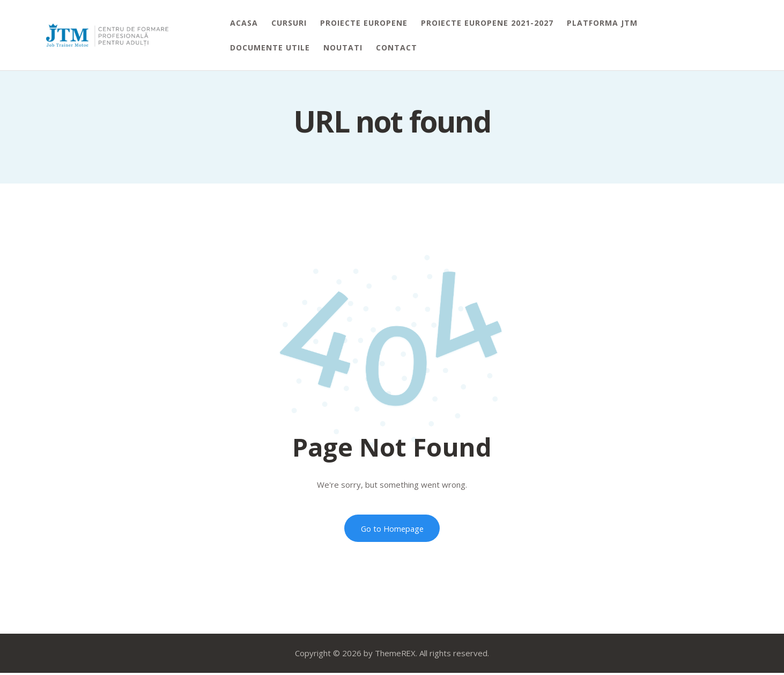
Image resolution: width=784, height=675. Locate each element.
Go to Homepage (392, 529)
